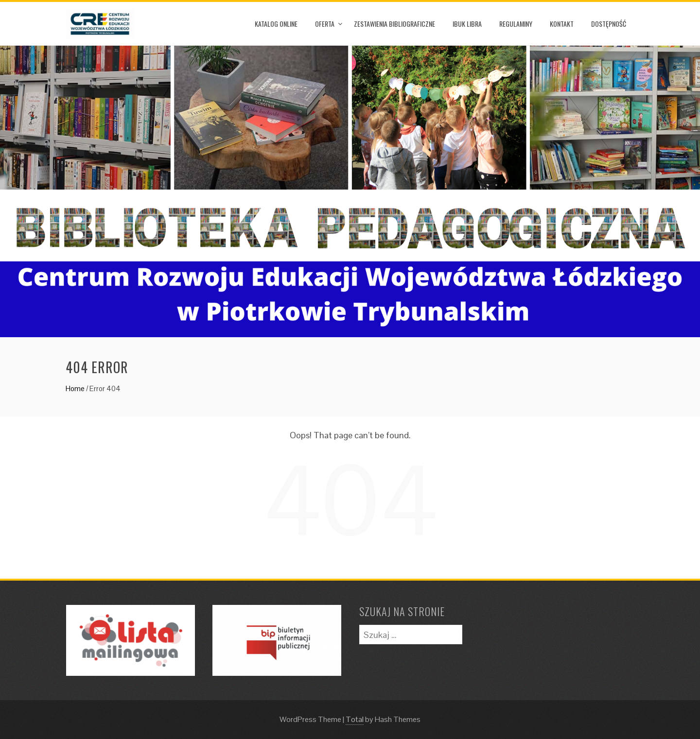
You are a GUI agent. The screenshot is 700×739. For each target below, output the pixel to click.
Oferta (325, 24)
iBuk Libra (467, 24)
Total (355, 719)
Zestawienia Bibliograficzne (394, 24)
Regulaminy (516, 24)
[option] (350, 191)
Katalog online (276, 24)
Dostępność (609, 24)
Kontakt (562, 24)
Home (75, 388)
